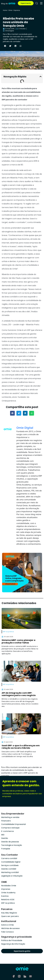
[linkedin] (25, 976)
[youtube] (31, 976)
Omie (10, 10)
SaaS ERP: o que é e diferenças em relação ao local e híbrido (21, 747)
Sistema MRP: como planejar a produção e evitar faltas (18, 641)
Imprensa (17, 10)
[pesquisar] (37, 3)
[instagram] (19, 976)
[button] (5, 46)
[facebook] (14, 976)
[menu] (41, 3)
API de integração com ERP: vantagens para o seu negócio (19, 694)
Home (5, 10)
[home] (8, 3)
